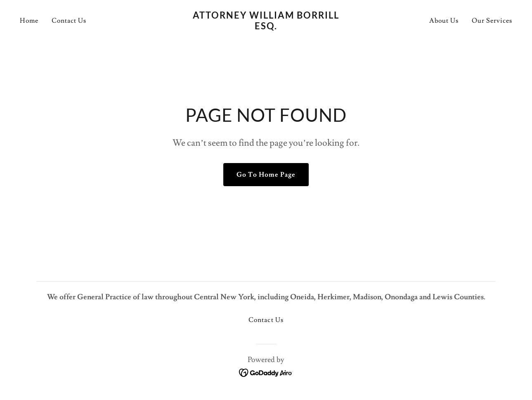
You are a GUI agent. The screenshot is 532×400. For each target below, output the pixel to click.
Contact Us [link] (69, 21)
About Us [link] (444, 21)
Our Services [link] (492, 21)
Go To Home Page (266, 175)
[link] (266, 27)
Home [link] (29, 21)
